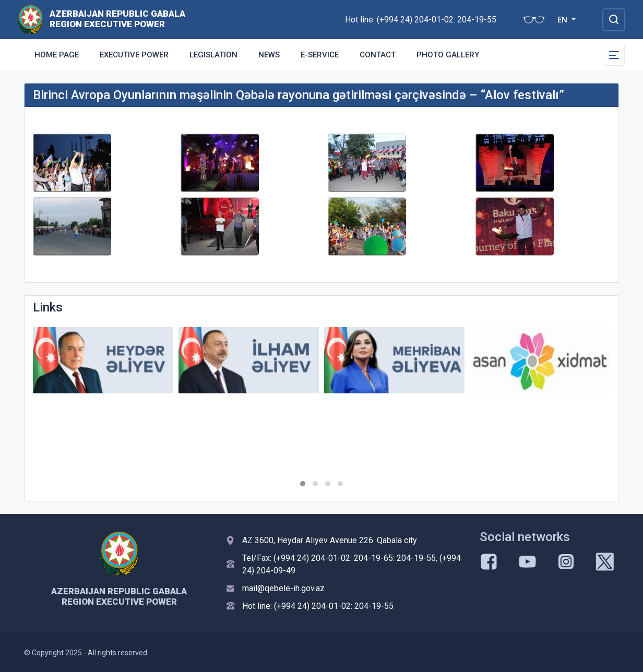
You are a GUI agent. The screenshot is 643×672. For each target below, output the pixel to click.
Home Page (57, 55)
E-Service (320, 55)
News (269, 55)
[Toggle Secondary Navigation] (614, 55)
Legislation (213, 55)
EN (563, 20)
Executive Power (134, 55)
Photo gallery (448, 55)
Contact (378, 55)
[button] (303, 484)
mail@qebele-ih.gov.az (283, 588)
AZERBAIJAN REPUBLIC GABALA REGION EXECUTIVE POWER (117, 19)
